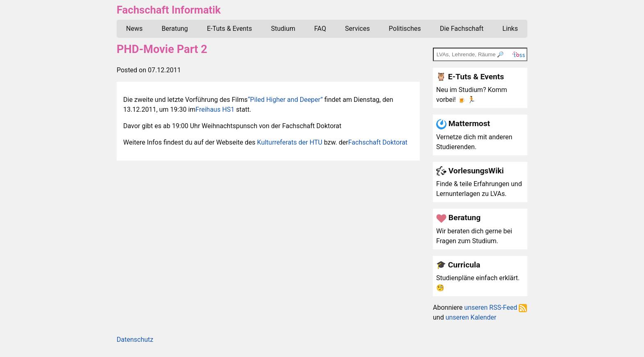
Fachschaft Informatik (169, 10)
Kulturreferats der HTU (290, 142)
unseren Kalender (471, 317)
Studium (283, 29)
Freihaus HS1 (215, 109)
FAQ (320, 29)
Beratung (175, 29)
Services (357, 29)
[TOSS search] (480, 54)
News (134, 29)
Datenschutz (135, 340)
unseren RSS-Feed (496, 307)
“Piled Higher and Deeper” (285, 100)
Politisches (405, 29)
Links (510, 29)
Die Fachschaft (462, 29)
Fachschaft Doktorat (378, 142)
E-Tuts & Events (230, 29)
